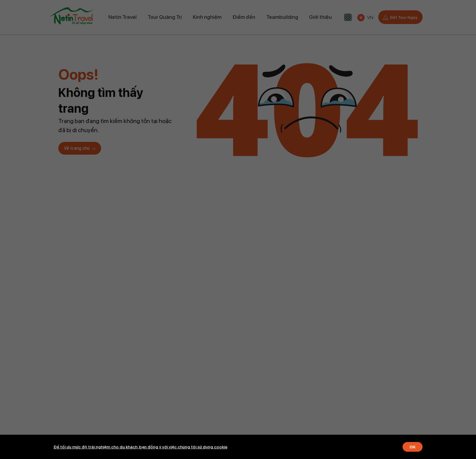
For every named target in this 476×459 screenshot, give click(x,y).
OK (412, 447)
